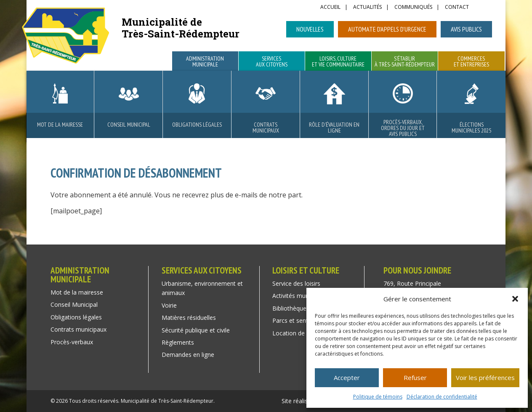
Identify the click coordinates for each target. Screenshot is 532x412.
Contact (457, 8)
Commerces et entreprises (471, 62)
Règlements (178, 342)
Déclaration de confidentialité (442, 397)
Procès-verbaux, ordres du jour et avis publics (403, 128)
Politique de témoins (378, 397)
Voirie (169, 305)
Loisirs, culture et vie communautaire (338, 62)
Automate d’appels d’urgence (387, 29)
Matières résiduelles (189, 318)
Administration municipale (205, 62)
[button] (515, 299)
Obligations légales (197, 125)
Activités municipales (301, 296)
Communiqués (413, 8)
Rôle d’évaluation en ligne (334, 128)
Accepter (347, 377)
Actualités (367, 8)
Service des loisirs (296, 283)
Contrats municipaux (266, 128)
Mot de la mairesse (60, 125)
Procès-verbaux (72, 342)
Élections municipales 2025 (471, 128)
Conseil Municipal (129, 125)
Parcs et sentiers (295, 320)
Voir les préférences (485, 377)
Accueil (330, 8)
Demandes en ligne (188, 355)
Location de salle (295, 333)
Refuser (415, 377)
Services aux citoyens (272, 62)
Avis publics (466, 29)
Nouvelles (310, 29)
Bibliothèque (289, 308)
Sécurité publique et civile (196, 330)
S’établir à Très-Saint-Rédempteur (405, 62)
